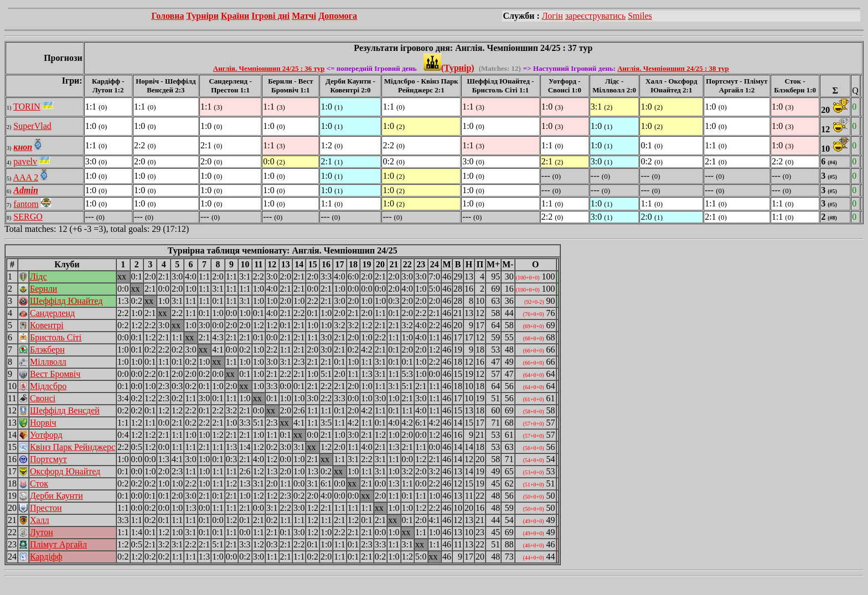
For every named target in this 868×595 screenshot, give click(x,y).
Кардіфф (46, 557)
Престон (46, 508)
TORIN (27, 107)
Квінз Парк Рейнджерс (73, 447)
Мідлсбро (48, 386)
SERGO (28, 217)
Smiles (640, 16)
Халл (40, 520)
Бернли (43, 289)
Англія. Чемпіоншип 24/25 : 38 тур (673, 68)
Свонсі (43, 398)
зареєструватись (595, 16)
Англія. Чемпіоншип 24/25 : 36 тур (269, 68)
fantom (26, 204)
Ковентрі (47, 325)
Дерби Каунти (56, 496)
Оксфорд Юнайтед (65, 471)
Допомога (338, 16)
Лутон (42, 532)
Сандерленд (52, 313)
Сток (39, 483)
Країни (235, 16)
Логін (552, 16)
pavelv (25, 161)
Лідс (38, 276)
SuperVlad (32, 126)
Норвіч (43, 423)
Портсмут (48, 459)
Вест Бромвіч (55, 374)
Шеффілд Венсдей (65, 410)
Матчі (304, 16)
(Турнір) (449, 68)
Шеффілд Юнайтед (66, 301)
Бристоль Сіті (56, 337)
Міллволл (48, 362)
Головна (167, 16)
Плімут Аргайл (58, 544)
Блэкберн (47, 350)
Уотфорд (46, 435)
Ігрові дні (270, 16)
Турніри (202, 16)
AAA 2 (25, 177)
